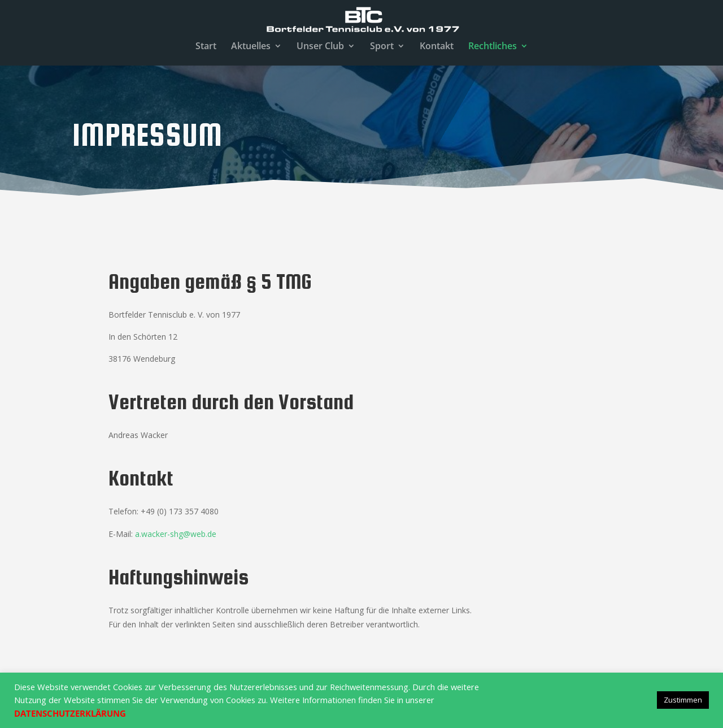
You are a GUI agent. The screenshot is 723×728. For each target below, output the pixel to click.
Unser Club (320, 47)
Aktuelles (251, 47)
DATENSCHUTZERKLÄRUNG (70, 713)
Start (206, 47)
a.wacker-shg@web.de (176, 534)
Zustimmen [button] (683, 700)
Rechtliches (493, 47)
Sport (382, 47)
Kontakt (437, 47)
